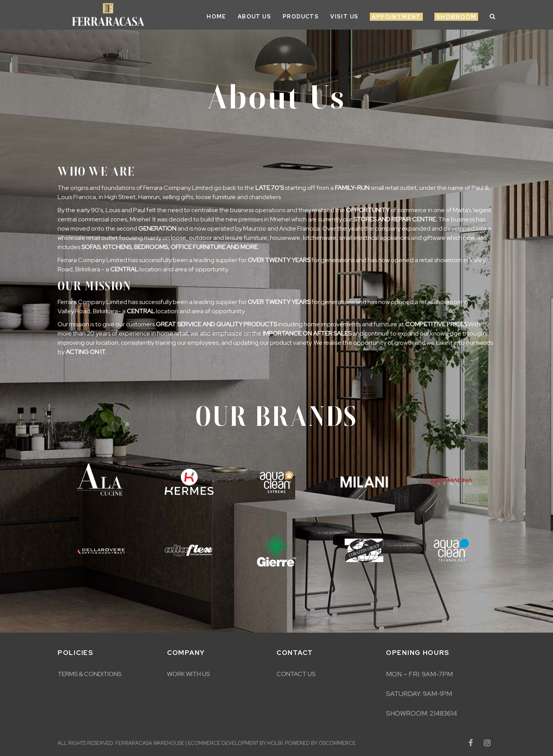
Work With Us (188, 674)
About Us (254, 17)
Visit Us (344, 17)
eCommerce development (223, 743)
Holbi (275, 743)
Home (216, 17)
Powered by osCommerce (320, 743)
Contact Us (296, 674)
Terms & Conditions (89, 674)
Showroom (456, 17)
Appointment (396, 17)
